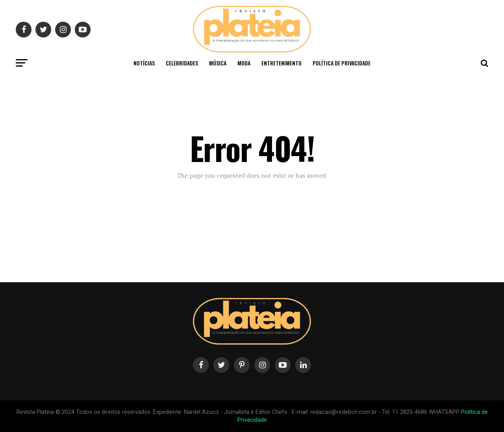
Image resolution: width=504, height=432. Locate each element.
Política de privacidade (342, 63)
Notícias (144, 63)
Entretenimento (282, 63)
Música (218, 63)
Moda (244, 63)
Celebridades (182, 63)
